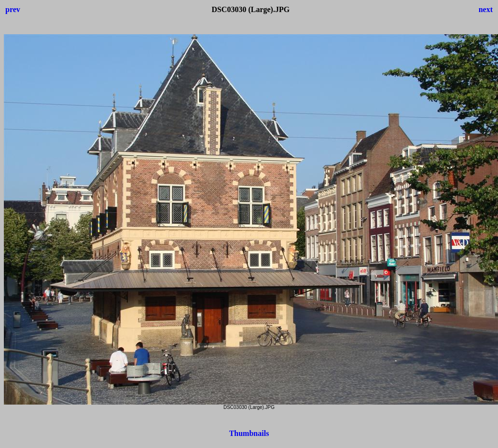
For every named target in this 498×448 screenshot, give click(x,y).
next (486, 9)
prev (13, 9)
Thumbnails (249, 433)
